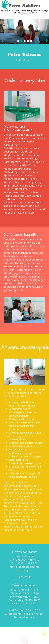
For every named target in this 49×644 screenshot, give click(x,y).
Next (47, 41)
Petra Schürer (24, 5)
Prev (2, 41)
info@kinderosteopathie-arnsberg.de (24, 568)
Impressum (24, 577)
